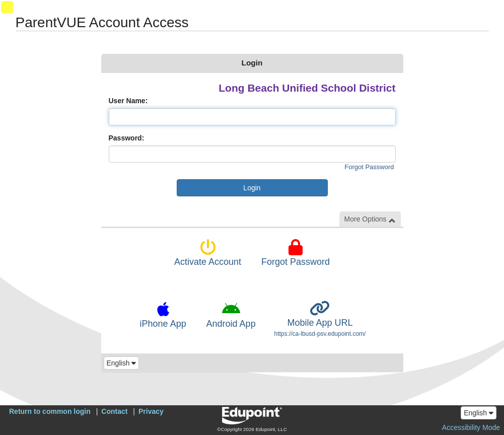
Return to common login (50, 411)
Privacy (151, 411)
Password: (127, 138)
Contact (114, 411)
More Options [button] (370, 219)
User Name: (128, 101)
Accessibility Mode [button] (471, 427)
